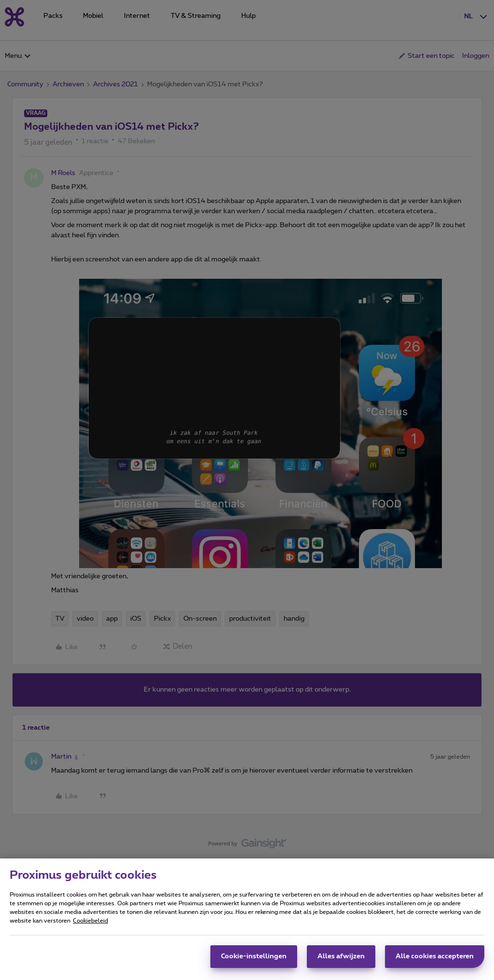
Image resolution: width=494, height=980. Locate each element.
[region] (247, 919)
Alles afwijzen (341, 956)
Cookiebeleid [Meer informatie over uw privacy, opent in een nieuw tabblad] (90, 921)
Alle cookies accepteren (435, 956)
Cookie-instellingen (254, 956)
